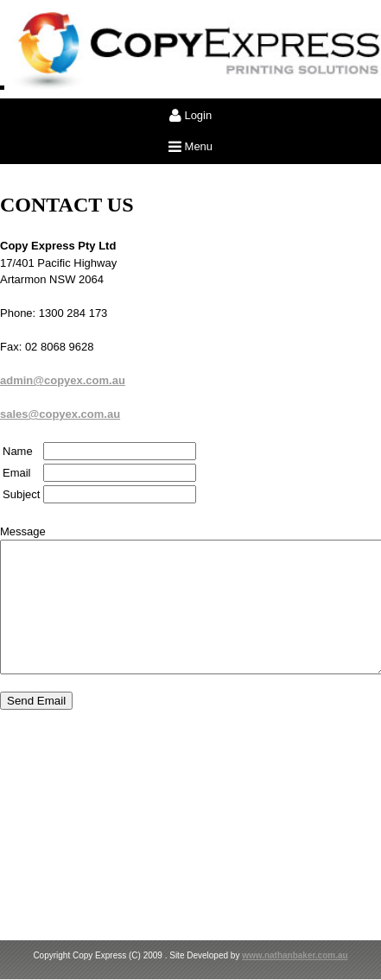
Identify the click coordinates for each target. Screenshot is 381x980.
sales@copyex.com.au (60, 414)
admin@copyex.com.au (63, 380)
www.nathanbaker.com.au (295, 955)
